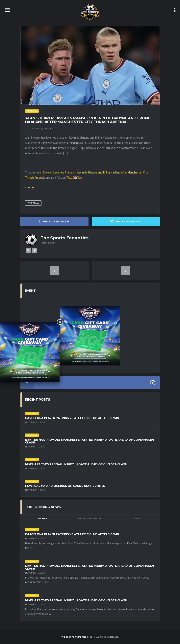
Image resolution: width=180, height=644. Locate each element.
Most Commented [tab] (90, 518)
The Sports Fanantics (74, 637)
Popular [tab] (136, 518)
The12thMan (74, 178)
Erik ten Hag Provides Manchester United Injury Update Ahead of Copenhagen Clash (90, 441)
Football (33, 203)
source (29, 187)
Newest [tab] (44, 518)
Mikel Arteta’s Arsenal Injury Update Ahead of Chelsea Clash (76, 464)
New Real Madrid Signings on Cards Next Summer (65, 486)
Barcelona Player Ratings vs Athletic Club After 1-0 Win (72, 418)
